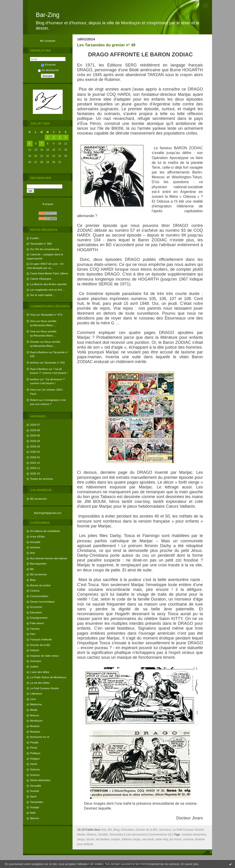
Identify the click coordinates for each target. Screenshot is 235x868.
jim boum (175, 839)
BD (32, 569)
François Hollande (41, 639)
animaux (35, 547)
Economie (36, 607)
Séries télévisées (40, 780)
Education (36, 612)
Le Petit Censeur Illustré (44, 688)
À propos (48, 204)
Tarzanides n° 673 (51, 315)
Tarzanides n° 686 (41, 244)
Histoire (35, 650)
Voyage (35, 807)
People (34, 742)
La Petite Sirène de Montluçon (48, 677)
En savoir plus (190, 864)
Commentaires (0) (160, 835)
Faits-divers (37, 623)
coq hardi (148, 839)
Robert (34, 400)
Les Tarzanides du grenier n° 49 (106, 45)
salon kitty (162, 839)
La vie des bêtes (40, 683)
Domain (35, 342)
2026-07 (35, 425)
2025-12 (35, 463)
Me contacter (48, 41)
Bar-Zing (48, 15)
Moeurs (35, 715)
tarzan (90, 839)
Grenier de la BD (40, 645)
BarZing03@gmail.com (48, 513)
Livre (33, 699)
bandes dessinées (194, 835)
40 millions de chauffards (45, 531)
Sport (33, 796)
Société (35, 791)
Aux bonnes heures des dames (49, 558)
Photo (34, 748)
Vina (33, 315)
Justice (34, 666)
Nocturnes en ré (40, 737)
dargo (81, 839)
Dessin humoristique (42, 602)
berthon (35, 362)
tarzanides (103, 839)
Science (35, 775)
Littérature (36, 693)
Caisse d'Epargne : (41, 279)
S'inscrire (48, 65)
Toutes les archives (42, 479)
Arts (32, 553)
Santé (34, 764)
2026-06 (35, 430)
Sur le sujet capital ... (43, 295)
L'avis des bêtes (40, 672)
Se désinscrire (48, 70)
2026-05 (35, 435)
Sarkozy (35, 769)
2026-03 (35, 446)
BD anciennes (38, 499)
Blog (33, 580)
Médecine (36, 704)
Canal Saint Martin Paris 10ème (49, 273)
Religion (35, 759)
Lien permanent (136, 835)
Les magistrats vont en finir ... (48, 290)
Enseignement (39, 618)
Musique (35, 732)
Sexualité (36, 786)
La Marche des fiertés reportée (48, 284)
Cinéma (35, 591)
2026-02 (35, 452)
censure (188, 839)
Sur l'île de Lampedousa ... (46, 249)
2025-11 (35, 468)
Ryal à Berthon (39, 352)
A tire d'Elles (37, 536)
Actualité (35, 542)
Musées (35, 726)
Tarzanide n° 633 (55, 362)
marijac (116, 839)
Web (33, 813)
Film (33, 634)
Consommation (39, 596)
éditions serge (131, 839)
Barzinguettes (38, 564)
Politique (35, 753)
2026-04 (35, 441)
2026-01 (35, 457)
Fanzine (35, 629)
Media (34, 710)
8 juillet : (35, 238)
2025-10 (35, 473)
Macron (35, 818)
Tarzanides (37, 802)
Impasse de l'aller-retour (45, 656)
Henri (33, 390)
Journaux (36, 661)
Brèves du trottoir (40, 585)
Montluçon (36, 721)
